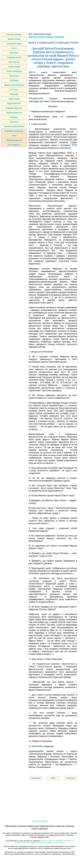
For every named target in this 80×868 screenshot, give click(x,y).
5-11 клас (14, 90)
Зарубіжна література (14, 131)
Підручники (14, 76)
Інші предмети (14, 145)
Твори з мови (14, 99)
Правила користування (14, 126)
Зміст (53, 778)
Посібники (14, 80)
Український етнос (14, 113)
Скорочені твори (14, 44)
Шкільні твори (14, 39)
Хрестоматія (14, 62)
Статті (14, 48)
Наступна (71, 778)
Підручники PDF (14, 103)
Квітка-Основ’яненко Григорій (46, 37)
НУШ (14, 136)
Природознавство (14, 140)
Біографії (14, 94)
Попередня (36, 778)
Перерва (14, 117)
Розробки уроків (14, 57)
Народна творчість (14, 108)
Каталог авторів (14, 34)
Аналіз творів (14, 67)
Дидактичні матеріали (14, 85)
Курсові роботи (40, 821)
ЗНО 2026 (14, 53)
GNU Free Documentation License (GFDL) (49, 843)
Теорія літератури (14, 71)
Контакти (14, 122)
